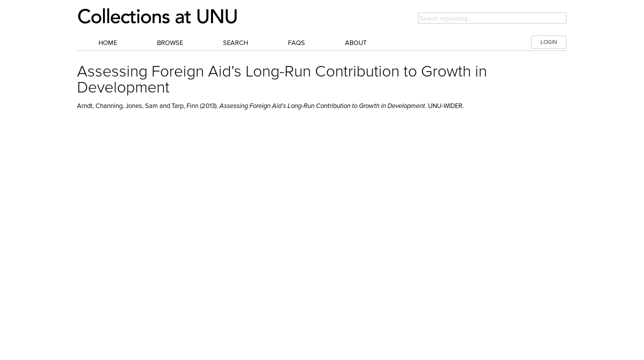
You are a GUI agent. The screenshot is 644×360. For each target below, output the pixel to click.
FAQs (296, 43)
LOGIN (549, 42)
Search (235, 43)
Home (108, 43)
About (356, 43)
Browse (170, 43)
